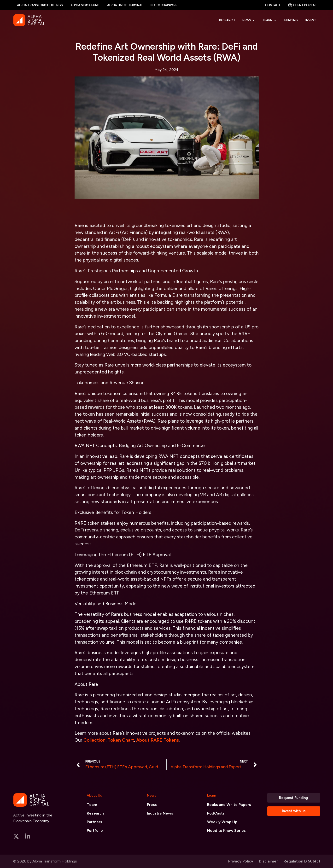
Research (95, 813)
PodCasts (216, 813)
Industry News (160, 813)
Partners (94, 822)
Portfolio (95, 830)
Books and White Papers (229, 805)
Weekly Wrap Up (222, 822)
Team (92, 805)
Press (152, 805)
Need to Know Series (226, 830)
